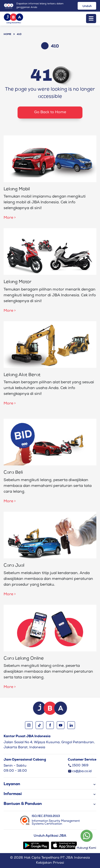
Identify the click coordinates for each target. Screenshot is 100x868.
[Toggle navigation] (91, 19)
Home (7, 34)
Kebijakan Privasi (50, 863)
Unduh (87, 7)
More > (10, 218)
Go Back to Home (50, 113)
